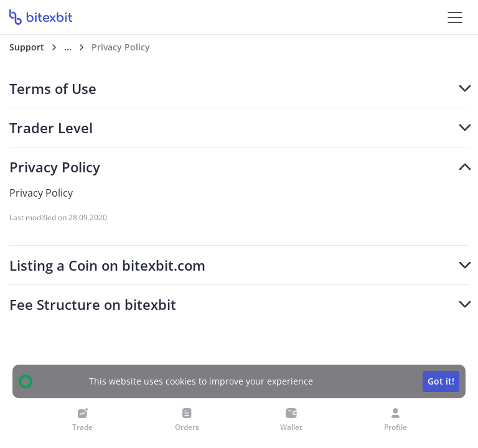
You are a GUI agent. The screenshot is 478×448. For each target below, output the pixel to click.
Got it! (441, 381)
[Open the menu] (455, 17)
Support (27, 47)
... (68, 47)
